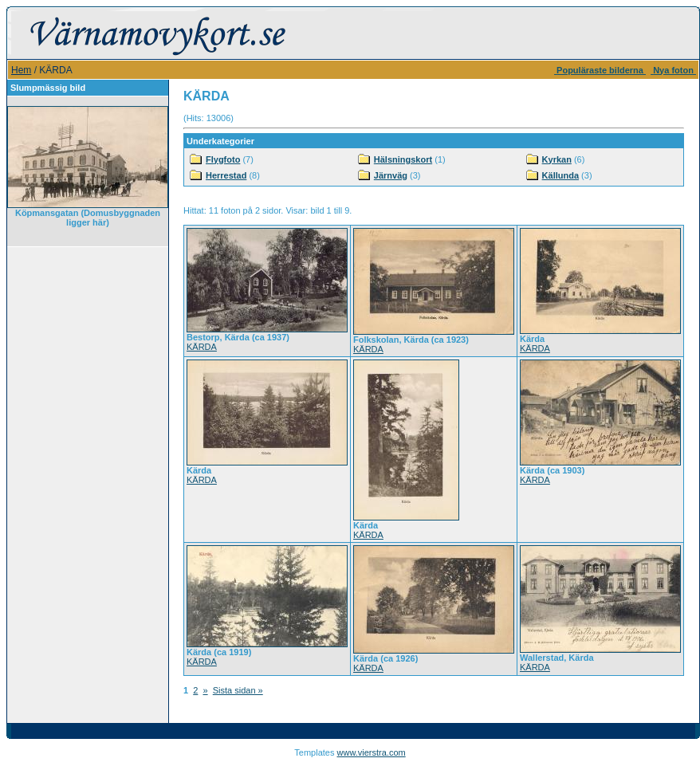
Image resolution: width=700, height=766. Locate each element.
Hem (21, 70)
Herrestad (226, 175)
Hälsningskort (403, 159)
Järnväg (391, 175)
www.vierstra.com (372, 752)
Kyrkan (557, 159)
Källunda (560, 175)
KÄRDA (202, 347)
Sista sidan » (238, 690)
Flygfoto (223, 159)
